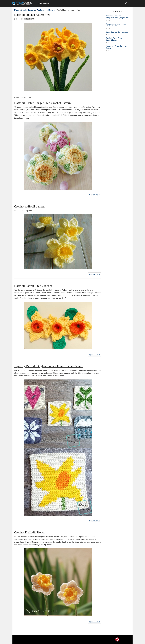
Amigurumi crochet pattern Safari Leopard (116, 25)
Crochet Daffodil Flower (30, 532)
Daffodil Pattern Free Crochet (33, 286)
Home (17, 10)
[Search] (126, 3)
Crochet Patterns (43, 3)
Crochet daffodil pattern (29, 206)
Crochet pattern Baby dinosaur (117, 32)
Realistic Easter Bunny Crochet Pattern (114, 39)
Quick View (95, 195)
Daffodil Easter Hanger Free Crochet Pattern (42, 103)
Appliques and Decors (46, 10)
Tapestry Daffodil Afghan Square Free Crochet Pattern (49, 366)
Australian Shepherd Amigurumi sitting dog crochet (117, 17)
